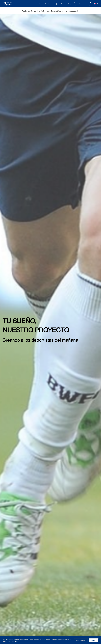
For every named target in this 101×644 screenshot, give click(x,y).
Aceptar (93, 640)
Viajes (56, 4)
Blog (69, 4)
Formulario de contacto (82, 4)
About (63, 4)
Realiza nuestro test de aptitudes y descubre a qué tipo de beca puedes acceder (50, 11)
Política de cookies (13, 641)
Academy (48, 4)
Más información (81, 640)
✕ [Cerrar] (98, 639)
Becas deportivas (37, 4)
